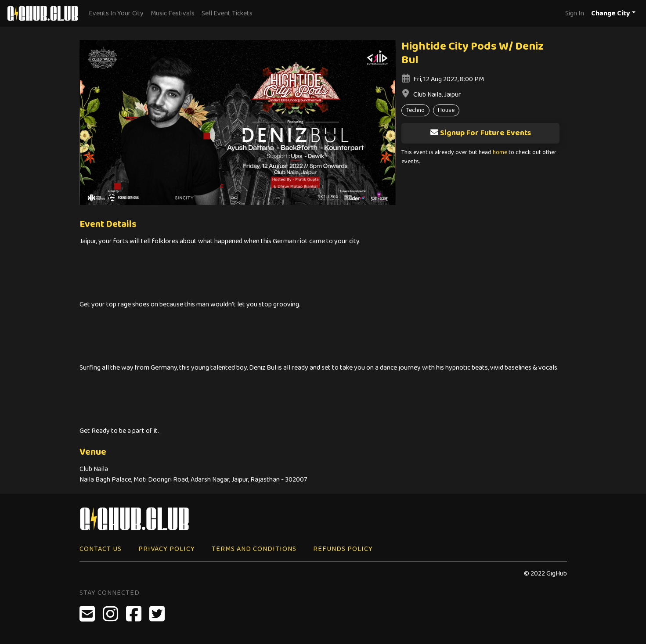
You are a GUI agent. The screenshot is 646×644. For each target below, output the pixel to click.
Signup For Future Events (480, 133)
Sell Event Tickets (227, 13)
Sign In (575, 13)
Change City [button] (611, 13)
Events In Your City (116, 13)
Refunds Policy (343, 549)
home (500, 153)
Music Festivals (173, 13)
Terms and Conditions (254, 549)
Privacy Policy (167, 549)
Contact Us (101, 549)
